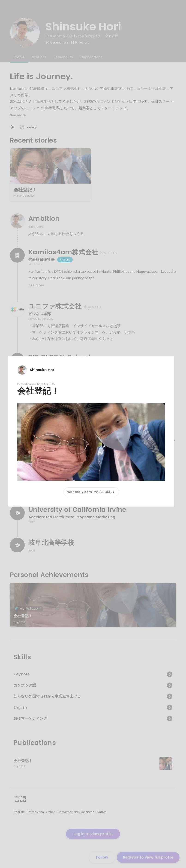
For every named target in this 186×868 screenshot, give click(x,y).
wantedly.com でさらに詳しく (91, 492)
